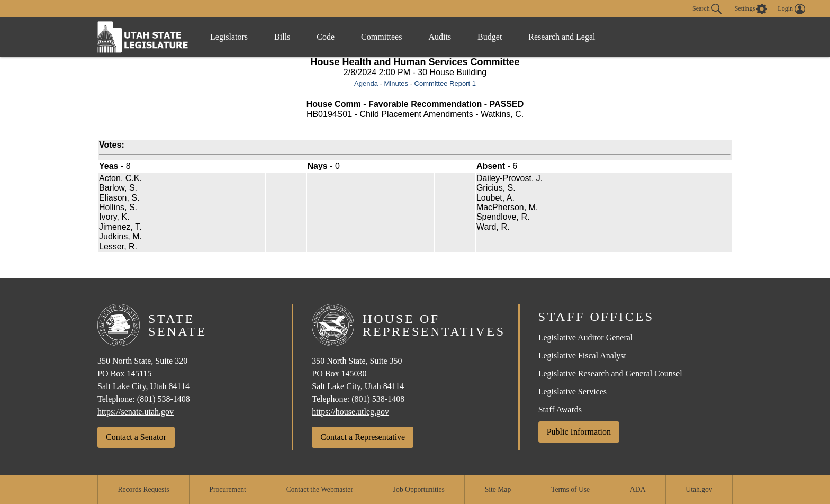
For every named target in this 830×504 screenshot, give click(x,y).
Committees (381, 37)
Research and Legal (562, 37)
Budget (490, 37)
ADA (638, 489)
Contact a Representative (363, 437)
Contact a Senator (136, 437)
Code (326, 37)
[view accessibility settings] (751, 9)
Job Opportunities (419, 489)
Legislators (229, 37)
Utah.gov (699, 489)
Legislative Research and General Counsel (610, 373)
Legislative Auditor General (586, 337)
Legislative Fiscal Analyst (582, 355)
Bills (282, 37)
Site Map (498, 489)
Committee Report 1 (445, 83)
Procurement (227, 489)
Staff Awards (560, 409)
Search (707, 9)
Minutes (396, 83)
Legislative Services (572, 391)
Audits (440, 37)
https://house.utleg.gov (350, 412)
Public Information (579, 432)
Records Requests (143, 489)
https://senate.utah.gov (136, 412)
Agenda (366, 83)
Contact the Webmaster (320, 489)
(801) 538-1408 (164, 399)
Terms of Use (570, 489)
